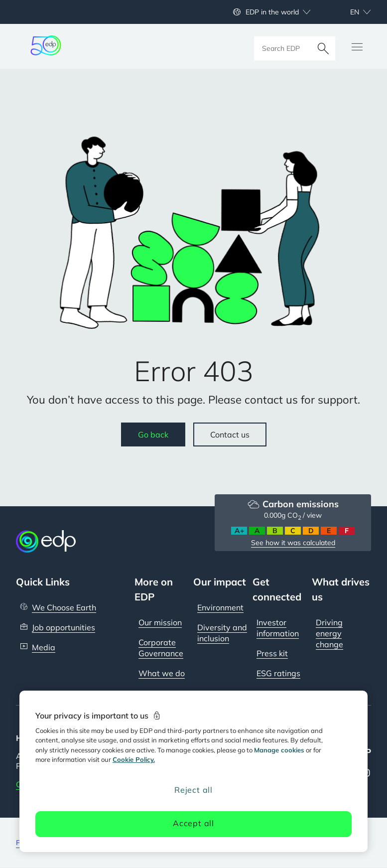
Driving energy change (329, 633)
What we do (162, 673)
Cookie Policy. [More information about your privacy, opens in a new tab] (134, 759)
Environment (220, 607)
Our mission (160, 622)
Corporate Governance (161, 648)
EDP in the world (272, 12)
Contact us (230, 434)
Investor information (278, 628)
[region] (193, 771)
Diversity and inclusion (222, 633)
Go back (153, 434)
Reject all (193, 790)
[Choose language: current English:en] (350, 12)
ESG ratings (278, 673)
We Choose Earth (64, 607)
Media (44, 647)
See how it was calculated (293, 543)
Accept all (193, 823)
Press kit (272, 653)
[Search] (323, 46)
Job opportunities (64, 627)
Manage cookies (279, 750)
